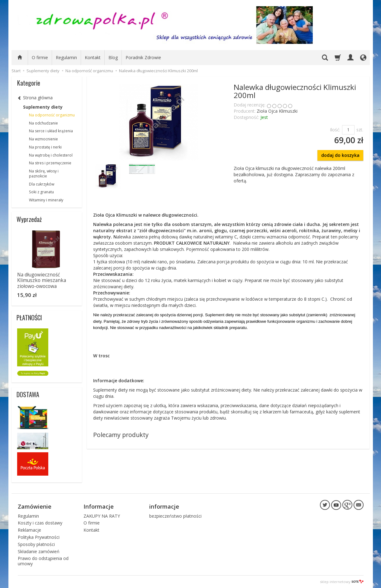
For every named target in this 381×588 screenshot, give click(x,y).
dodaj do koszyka (340, 155)
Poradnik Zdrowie (143, 57)
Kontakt (93, 57)
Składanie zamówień (39, 551)
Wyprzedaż (29, 219)
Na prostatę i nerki (45, 147)
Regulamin (66, 57)
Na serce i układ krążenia (51, 131)
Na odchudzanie (43, 123)
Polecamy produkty (121, 435)
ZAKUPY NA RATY (102, 516)
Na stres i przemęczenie (50, 163)
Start (16, 71)
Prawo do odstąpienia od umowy (43, 561)
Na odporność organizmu (52, 115)
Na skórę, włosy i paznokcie (44, 174)
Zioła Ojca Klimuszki (277, 111)
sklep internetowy (342, 582)
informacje (164, 506)
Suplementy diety (43, 107)
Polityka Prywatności (39, 537)
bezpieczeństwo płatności (175, 516)
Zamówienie (35, 506)
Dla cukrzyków (42, 184)
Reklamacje (29, 530)
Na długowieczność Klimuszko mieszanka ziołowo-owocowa (42, 280)
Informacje (99, 506)
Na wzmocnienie (43, 139)
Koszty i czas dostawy (40, 523)
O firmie (40, 57)
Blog (113, 57)
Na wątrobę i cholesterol (51, 155)
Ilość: (335, 130)
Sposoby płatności (36, 544)
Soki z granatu (41, 192)
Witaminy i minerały (46, 200)
